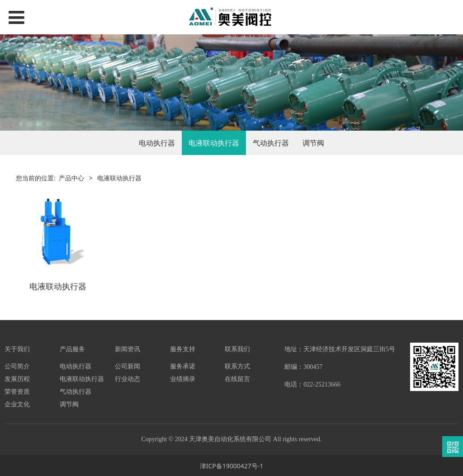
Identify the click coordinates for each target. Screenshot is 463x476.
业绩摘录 (183, 378)
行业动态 (128, 378)
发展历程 (17, 378)
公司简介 (17, 365)
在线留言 (237, 378)
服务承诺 (183, 365)
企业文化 (17, 403)
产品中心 (71, 178)
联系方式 (237, 365)
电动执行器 (157, 143)
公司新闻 (128, 365)
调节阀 (313, 143)
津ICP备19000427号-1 (232, 465)
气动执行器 (271, 143)
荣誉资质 (17, 390)
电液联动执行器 (214, 143)
